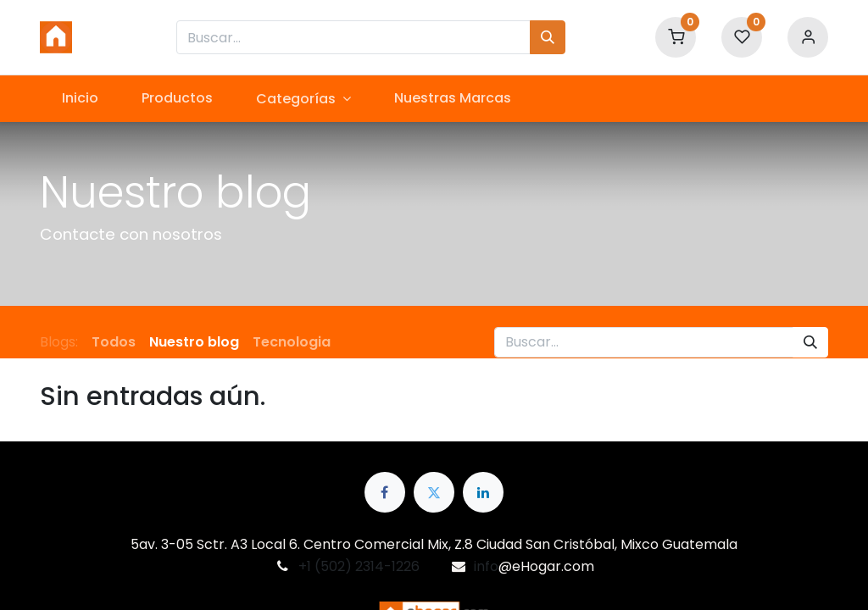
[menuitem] (80, 98)
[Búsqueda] (548, 37)
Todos (114, 342)
